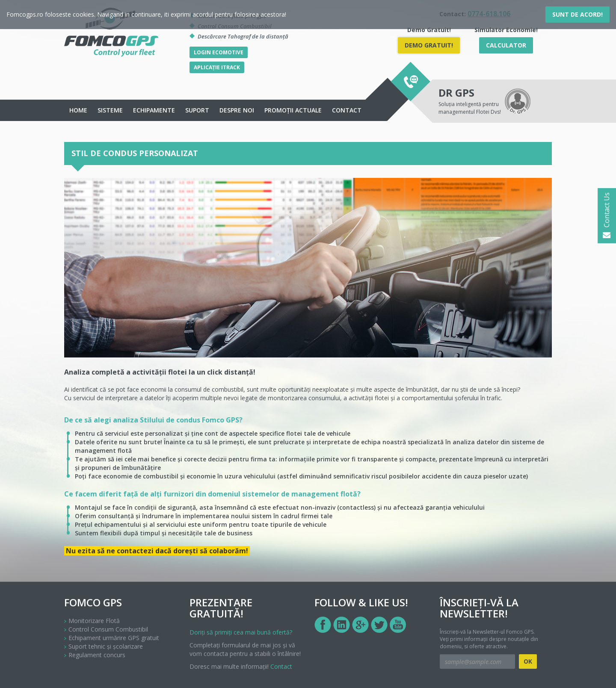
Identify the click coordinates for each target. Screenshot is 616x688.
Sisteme (110, 110)
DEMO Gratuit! (429, 45)
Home (78, 110)
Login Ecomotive (219, 52)
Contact (347, 110)
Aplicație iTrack (217, 67)
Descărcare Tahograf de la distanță (243, 36)
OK (528, 661)
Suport (197, 110)
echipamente (154, 110)
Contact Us (607, 216)
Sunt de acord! (577, 14)
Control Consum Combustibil (108, 629)
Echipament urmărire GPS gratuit (114, 638)
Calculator (506, 45)
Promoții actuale (293, 110)
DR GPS (456, 93)
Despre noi (237, 110)
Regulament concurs (97, 655)
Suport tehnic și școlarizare (106, 646)
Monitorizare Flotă (94, 621)
